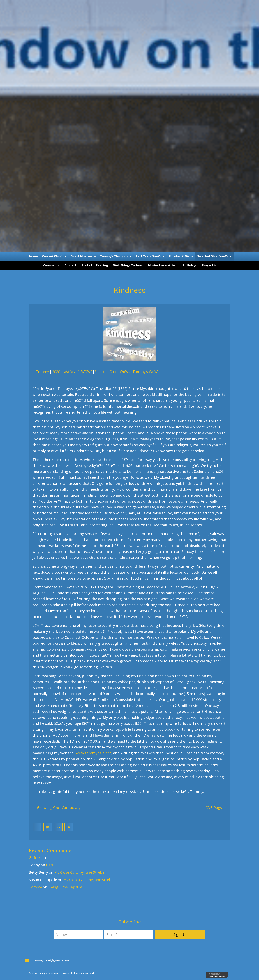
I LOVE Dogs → (214, 808)
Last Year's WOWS (77, 372)
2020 (56, 372)
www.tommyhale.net (93, 753)
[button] (180, 934)
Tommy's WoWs (146, 372)
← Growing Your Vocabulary (57, 808)
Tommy (42, 372)
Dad (49, 865)
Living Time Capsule (65, 887)
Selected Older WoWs (112, 372)
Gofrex (35, 858)
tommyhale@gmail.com (51, 960)
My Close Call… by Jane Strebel (80, 872)
